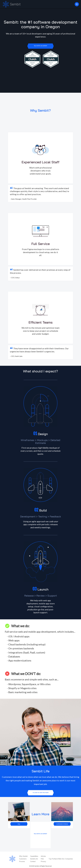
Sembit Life (34, 859)
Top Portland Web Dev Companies (61, 859)
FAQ (19, 824)
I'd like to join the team (41, 793)
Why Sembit (23, 856)
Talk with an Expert (41, 46)
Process (22, 861)
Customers (23, 859)
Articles (43, 856)
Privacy (43, 861)
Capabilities (34, 856)
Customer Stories (62, 824)
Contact (33, 861)
